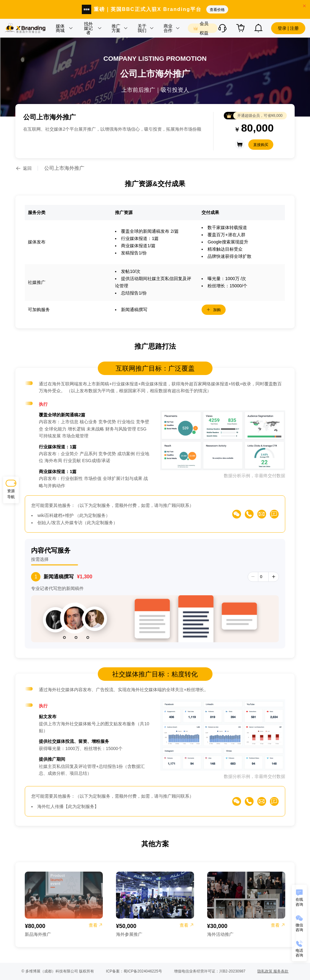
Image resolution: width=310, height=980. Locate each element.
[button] (64, 28)
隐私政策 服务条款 (273, 971)
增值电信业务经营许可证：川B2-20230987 (210, 971)
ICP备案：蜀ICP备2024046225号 (134, 971)
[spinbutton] (263, 577)
